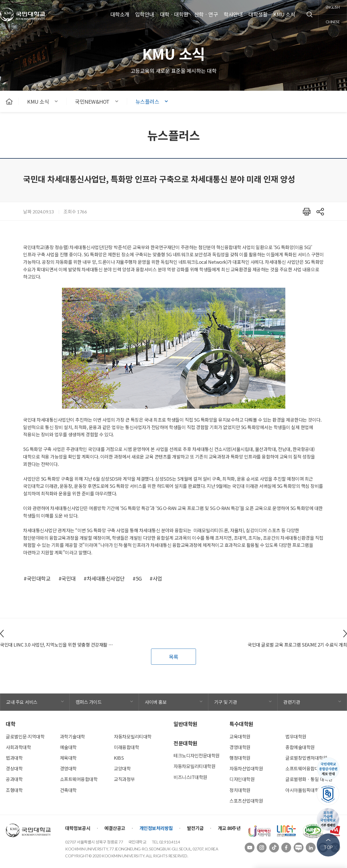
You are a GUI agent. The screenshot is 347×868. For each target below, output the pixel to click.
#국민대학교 (37, 578)
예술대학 (68, 747)
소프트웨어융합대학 (79, 779)
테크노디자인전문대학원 (197, 755)
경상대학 (14, 768)
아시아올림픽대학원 (304, 790)
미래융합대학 (126, 747)
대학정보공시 (78, 828)
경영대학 (68, 768)
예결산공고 (115, 828)
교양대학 (122, 768)
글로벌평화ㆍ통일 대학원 (309, 779)
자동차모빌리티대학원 (194, 766)
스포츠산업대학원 (246, 801)
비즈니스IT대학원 (190, 777)
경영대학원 (240, 747)
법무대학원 (296, 736)
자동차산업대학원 (246, 768)
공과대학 (14, 779)
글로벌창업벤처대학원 (306, 758)
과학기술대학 (72, 736)
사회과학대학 (18, 747)
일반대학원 (185, 724)
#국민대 (67, 578)
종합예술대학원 (300, 747)
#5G (137, 578)
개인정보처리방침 (156, 828)
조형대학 (14, 790)
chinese (333, 22)
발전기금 (195, 828)
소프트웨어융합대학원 (306, 768)
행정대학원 (240, 758)
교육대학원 (240, 736)
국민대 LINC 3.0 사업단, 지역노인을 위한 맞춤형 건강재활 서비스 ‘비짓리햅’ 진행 (58, 645)
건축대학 (68, 790)
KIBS (119, 758)
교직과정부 (124, 779)
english (333, 7)
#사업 (156, 578)
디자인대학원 (242, 779)
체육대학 (68, 758)
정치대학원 (240, 790)
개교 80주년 (229, 828)
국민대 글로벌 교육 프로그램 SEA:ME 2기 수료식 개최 (297, 645)
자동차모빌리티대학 (133, 736)
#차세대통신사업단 (104, 578)
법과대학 (14, 758)
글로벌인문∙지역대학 (25, 736)
